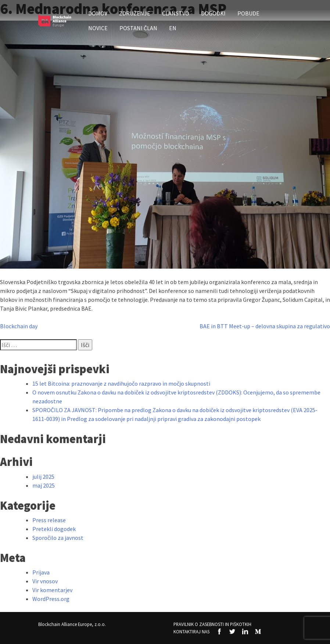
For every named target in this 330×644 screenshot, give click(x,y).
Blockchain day (19, 326)
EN (173, 28)
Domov (98, 13)
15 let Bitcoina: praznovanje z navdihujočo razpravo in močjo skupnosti (121, 383)
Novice (98, 28)
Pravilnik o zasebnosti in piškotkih (212, 624)
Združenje (135, 13)
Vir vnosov (45, 581)
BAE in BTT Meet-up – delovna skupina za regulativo (265, 326)
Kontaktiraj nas (191, 631)
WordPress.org (51, 599)
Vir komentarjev (52, 590)
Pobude (248, 13)
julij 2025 (43, 477)
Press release (49, 520)
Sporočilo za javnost (58, 538)
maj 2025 (44, 485)
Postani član (138, 28)
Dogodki (213, 13)
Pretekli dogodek (54, 529)
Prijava (41, 572)
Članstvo (176, 13)
